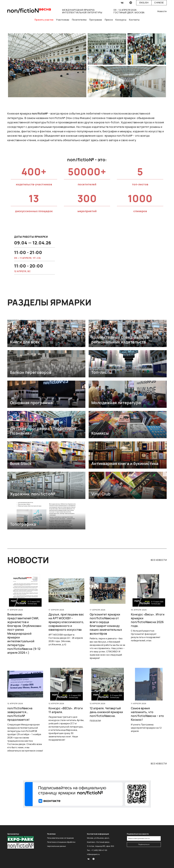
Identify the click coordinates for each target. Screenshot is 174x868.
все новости (159, 560)
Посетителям (79, 20)
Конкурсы (121, 20)
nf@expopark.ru (93, 854)
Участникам (63, 20)
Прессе (109, 20)
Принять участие (44, 20)
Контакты (134, 20)
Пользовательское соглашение (60, 838)
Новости (162, 11)
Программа (95, 20)
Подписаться (144, 844)
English (144, 3)
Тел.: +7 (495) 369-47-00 (97, 850)
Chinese (159, 3)
